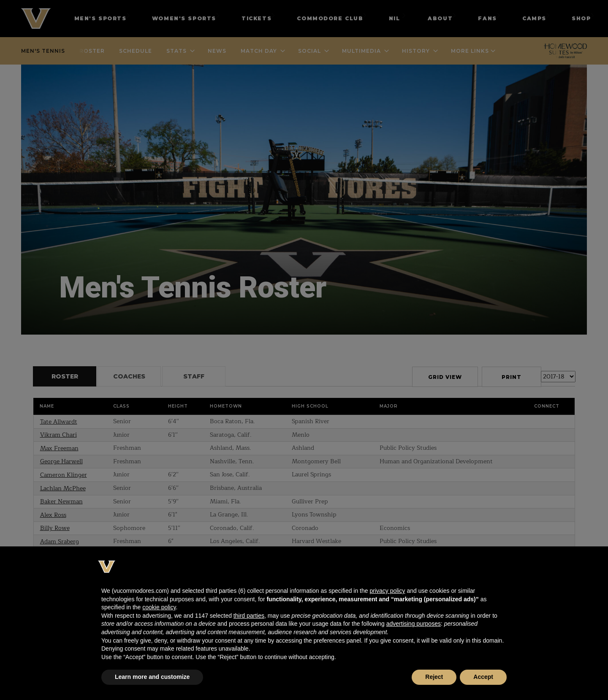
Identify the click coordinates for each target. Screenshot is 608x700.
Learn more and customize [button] (152, 677)
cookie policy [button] (159, 607)
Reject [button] (434, 677)
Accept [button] (483, 677)
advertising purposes (414, 624)
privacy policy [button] (387, 591)
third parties (249, 616)
